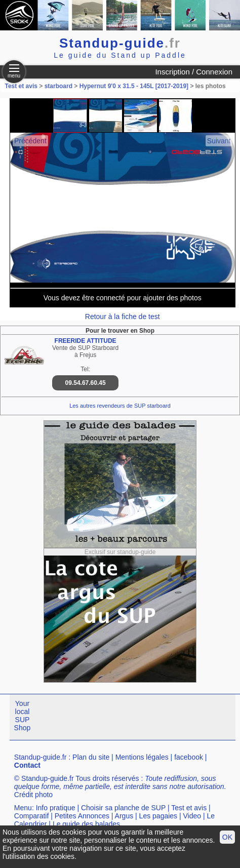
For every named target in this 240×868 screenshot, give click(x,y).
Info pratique (56, 808)
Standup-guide (120, 43)
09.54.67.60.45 (86, 383)
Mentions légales (142, 757)
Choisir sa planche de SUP (123, 808)
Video (192, 816)
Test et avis (22, 86)
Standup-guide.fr (41, 757)
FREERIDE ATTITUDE (86, 341)
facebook (189, 757)
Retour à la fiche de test (123, 317)
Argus (124, 816)
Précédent (30, 141)
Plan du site (91, 757)
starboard (58, 86)
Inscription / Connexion (194, 72)
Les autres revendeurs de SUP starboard (120, 406)
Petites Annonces (82, 816)
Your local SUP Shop (23, 716)
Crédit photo (33, 795)
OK (227, 837)
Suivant (219, 141)
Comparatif (31, 816)
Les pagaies (158, 816)
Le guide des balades (86, 824)
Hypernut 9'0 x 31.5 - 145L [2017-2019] (134, 86)
